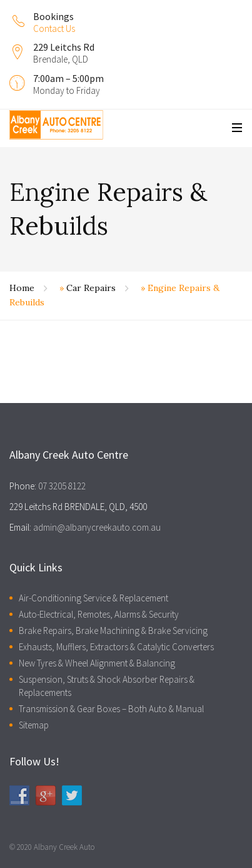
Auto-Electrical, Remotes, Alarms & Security (99, 614)
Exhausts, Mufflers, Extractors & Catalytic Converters (116, 647)
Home (22, 288)
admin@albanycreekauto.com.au (97, 527)
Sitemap (34, 725)
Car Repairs (91, 288)
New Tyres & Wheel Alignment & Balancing (97, 663)
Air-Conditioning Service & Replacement (93, 598)
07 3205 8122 (62, 486)
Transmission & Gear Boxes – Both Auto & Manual (111, 709)
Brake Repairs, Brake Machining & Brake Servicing (113, 631)
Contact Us (54, 28)
